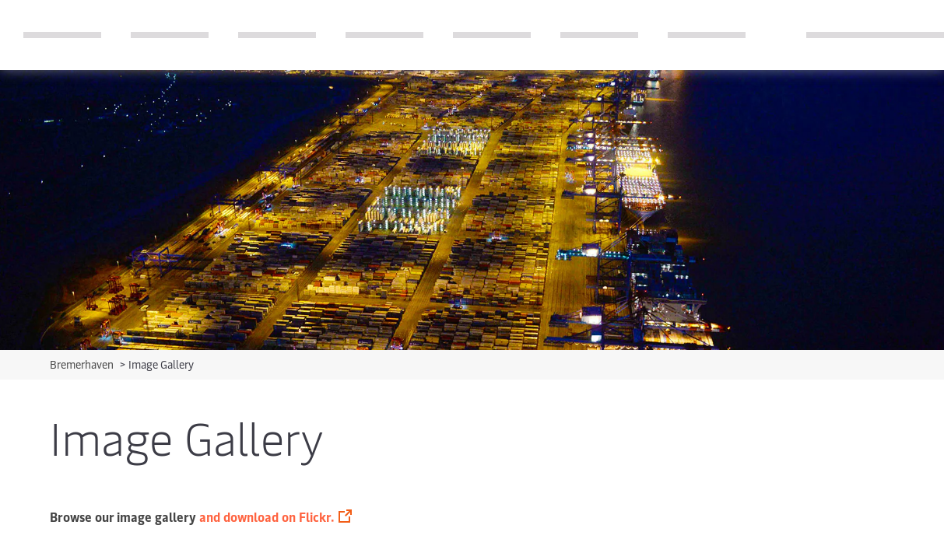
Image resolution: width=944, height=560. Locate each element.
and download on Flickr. (267, 516)
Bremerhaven (83, 364)
